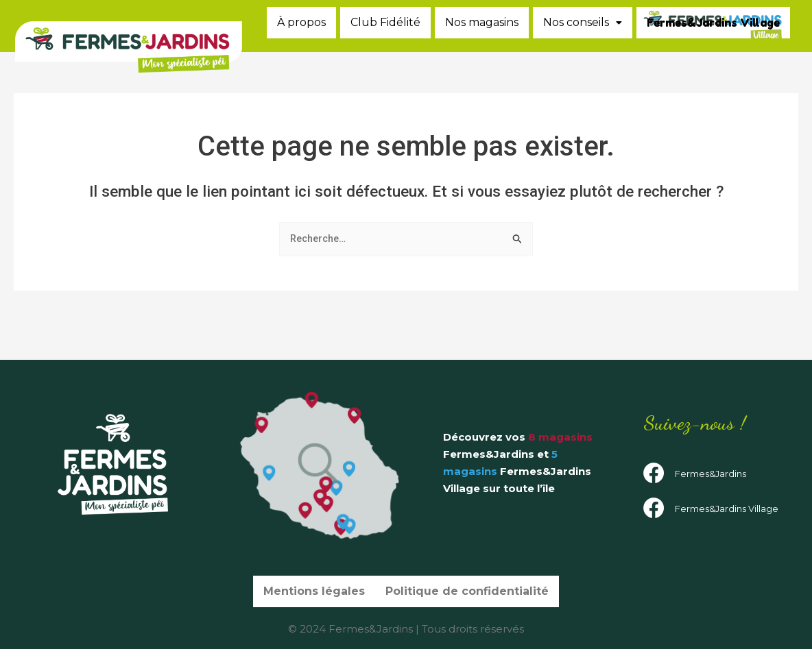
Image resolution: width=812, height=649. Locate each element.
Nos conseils (733, 22)
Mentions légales (319, 595)
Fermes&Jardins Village (716, 54)
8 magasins (560, 440)
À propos (440, 22)
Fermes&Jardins (710, 476)
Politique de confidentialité (465, 595)
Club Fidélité (526, 22)
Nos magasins (626, 22)
